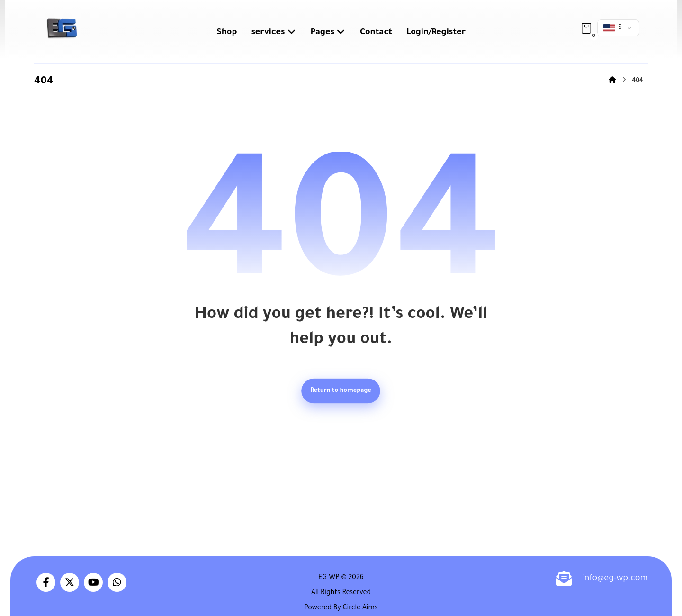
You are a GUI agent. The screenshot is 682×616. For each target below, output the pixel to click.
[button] (586, 28)
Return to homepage (341, 391)
